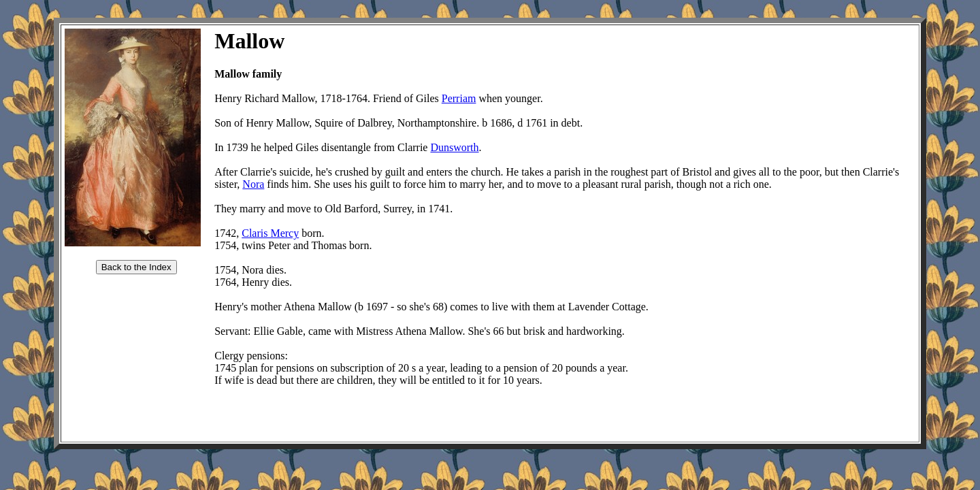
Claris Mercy (270, 233)
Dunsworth (454, 147)
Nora (253, 184)
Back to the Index (136, 267)
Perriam (459, 98)
